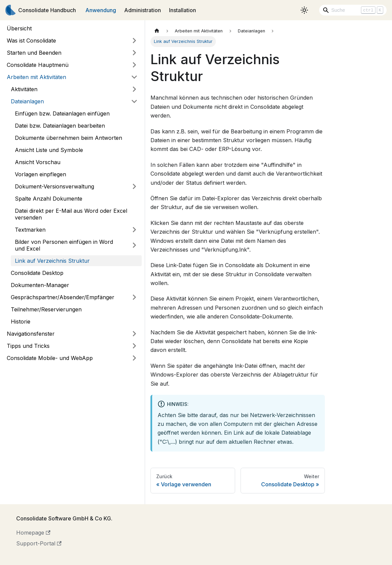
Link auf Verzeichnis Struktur (52, 261)
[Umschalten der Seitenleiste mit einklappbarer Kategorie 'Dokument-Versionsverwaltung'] (134, 186)
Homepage (33, 533)
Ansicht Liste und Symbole (49, 150)
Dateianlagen (27, 101)
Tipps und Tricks (28, 346)
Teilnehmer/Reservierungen (46, 309)
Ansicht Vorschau (38, 162)
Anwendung (101, 10)
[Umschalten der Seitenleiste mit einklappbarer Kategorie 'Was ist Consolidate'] (134, 41)
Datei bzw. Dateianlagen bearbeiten (60, 126)
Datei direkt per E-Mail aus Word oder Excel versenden (71, 214)
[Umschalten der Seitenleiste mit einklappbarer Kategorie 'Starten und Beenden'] (134, 53)
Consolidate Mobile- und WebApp (50, 358)
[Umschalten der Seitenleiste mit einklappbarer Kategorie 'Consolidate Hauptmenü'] (134, 65)
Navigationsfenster (31, 334)
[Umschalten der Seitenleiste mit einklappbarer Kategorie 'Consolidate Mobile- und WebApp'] (134, 358)
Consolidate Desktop (37, 273)
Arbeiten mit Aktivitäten (36, 77)
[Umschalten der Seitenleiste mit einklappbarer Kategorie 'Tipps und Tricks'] (134, 346)
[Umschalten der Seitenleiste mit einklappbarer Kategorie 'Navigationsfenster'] (134, 334)
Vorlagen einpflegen (40, 174)
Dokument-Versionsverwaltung (54, 186)
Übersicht (19, 28)
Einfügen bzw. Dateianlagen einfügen (62, 113)
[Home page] (157, 31)
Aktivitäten (24, 89)
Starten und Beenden (34, 53)
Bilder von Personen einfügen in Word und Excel (64, 245)
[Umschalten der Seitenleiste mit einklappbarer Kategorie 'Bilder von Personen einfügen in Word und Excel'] (134, 245)
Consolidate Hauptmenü (38, 65)
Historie (21, 322)
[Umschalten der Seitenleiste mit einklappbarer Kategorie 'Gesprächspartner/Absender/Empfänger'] (134, 297)
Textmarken (30, 230)
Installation (183, 10)
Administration (143, 10)
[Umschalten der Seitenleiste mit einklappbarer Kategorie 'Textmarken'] (134, 230)
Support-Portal (39, 543)
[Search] (353, 10)
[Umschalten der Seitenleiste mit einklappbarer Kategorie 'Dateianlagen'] (134, 101)
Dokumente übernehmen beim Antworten (68, 138)
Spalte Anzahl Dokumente (49, 199)
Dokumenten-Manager (40, 285)
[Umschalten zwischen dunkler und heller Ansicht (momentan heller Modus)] (304, 10)
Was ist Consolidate (31, 41)
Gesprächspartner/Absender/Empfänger (63, 297)
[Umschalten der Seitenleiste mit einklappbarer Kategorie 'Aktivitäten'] (134, 89)
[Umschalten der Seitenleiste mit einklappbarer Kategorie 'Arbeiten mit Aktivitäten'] (134, 77)
